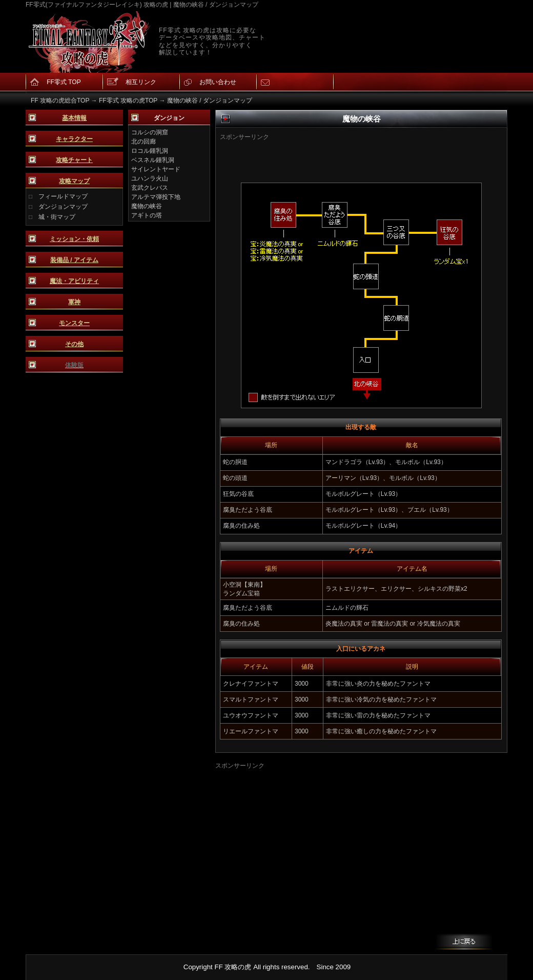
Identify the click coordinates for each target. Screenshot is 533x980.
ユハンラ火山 (150, 178)
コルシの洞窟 (150, 132)
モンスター (74, 323)
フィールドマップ (63, 196)
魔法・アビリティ (74, 281)
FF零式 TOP (64, 82)
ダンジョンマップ (63, 207)
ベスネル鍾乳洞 (153, 160)
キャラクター (74, 139)
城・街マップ (57, 217)
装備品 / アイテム (74, 260)
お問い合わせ (218, 82)
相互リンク (141, 82)
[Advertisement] (345, 157)
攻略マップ (74, 181)
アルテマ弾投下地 (156, 197)
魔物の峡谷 (147, 206)
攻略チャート (74, 160)
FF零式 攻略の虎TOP (128, 101)
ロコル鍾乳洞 (150, 151)
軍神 (74, 302)
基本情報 (74, 118)
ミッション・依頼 (74, 239)
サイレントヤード (156, 169)
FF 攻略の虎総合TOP (60, 101)
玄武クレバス (150, 188)
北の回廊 (143, 142)
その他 (74, 344)
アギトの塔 (147, 215)
